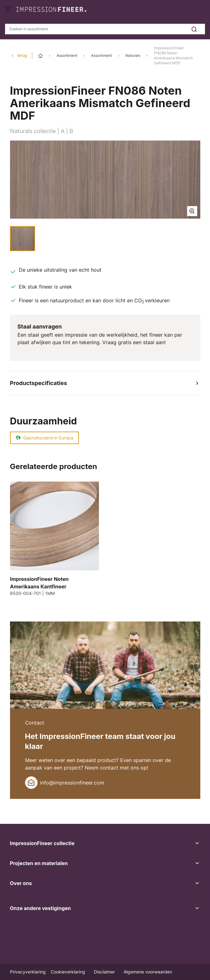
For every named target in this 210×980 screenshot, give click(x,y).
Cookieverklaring (69, 972)
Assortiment (67, 55)
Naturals (133, 55)
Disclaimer (105, 972)
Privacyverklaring (28, 972)
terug (22, 55)
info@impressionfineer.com (72, 783)
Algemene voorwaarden (148, 972)
